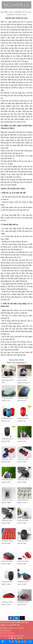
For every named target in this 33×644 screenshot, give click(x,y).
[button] (11, 618)
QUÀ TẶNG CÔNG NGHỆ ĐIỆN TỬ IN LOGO (16, 12)
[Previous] (16, 613)
